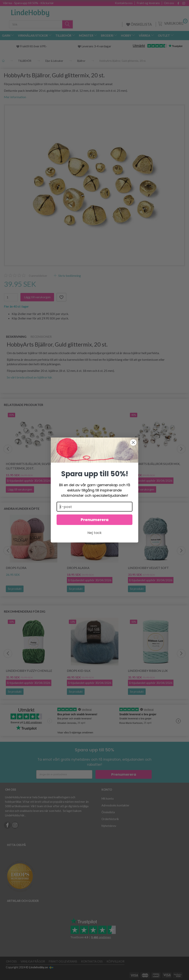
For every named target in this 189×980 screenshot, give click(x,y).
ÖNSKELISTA (139, 24)
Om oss (169, 3)
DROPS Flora (16, 568)
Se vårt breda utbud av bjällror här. (30, 377)
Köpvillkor (115, 961)
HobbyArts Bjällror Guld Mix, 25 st (94, 466)
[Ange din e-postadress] (64, 774)
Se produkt (15, 589)
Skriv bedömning (69, 276)
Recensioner (41, 337)
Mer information (15, 97)
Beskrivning (16, 337)
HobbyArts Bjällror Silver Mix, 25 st (154, 466)
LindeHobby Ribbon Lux (148, 671)
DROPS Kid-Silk (79, 671)
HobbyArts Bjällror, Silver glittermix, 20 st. (29, 466)
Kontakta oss (124, 3)
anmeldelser (38, 276)
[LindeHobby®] (30, 12)
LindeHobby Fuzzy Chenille (29, 671)
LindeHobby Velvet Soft (148, 568)
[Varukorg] (172, 23)
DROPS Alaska (78, 568)
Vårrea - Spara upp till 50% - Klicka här (28, 3)
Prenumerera (124, 774)
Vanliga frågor (33, 961)
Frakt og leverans (148, 3)
